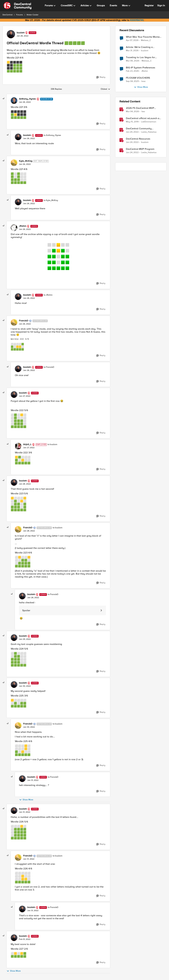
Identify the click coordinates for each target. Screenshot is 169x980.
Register (149, 5)
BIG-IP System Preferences (141, 68)
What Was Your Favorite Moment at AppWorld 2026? (144, 37)
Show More (26, 800)
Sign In (161, 5)
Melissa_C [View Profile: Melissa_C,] (146, 40)
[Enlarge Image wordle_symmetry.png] (58, 256)
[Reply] (101, 77)
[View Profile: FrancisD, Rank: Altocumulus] (14, 322)
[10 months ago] (132, 81)
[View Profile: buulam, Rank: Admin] (11, 34)
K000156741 (137, 20)
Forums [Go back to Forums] (20, 15)
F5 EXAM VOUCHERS (138, 78)
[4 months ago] (133, 61)
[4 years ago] (132, 132)
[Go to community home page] (17, 6)
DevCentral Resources (138, 139)
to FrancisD (49, 367)
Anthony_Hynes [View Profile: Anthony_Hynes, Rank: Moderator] (27, 99)
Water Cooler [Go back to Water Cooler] (33, 15)
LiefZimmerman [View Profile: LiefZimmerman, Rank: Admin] (149, 122)
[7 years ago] (132, 122)
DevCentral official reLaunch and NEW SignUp (144, 118)
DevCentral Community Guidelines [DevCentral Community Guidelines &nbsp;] (139, 129)
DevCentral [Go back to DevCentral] (8, 15)
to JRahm (48, 295)
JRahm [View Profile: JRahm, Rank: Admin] (23, 226)
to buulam (52, 445)
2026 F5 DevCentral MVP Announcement (140, 108)
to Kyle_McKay (51, 200)
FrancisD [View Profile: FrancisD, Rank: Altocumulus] (24, 321)
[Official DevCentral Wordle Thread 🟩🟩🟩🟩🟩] (25, 102)
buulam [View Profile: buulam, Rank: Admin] (21, 33)
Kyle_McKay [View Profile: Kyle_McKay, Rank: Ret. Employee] (26, 161)
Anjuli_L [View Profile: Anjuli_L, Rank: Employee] (27, 444)
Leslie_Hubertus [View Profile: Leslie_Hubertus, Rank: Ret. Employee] (149, 132)
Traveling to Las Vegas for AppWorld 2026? (140, 57)
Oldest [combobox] (105, 89)
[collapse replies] (4, 99)
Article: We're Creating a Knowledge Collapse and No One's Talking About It (142, 47)
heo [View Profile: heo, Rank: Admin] (143, 112)
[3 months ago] (132, 40)
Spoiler (26, 610)
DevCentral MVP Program (140, 149)
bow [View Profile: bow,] (144, 81)
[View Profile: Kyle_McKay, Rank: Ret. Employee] (14, 163)
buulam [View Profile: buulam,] (145, 51)
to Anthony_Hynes (52, 135)
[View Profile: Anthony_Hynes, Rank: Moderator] (14, 101)
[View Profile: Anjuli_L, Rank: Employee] (18, 446)
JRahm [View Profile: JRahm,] (145, 71)
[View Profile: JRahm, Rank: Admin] (14, 228)
